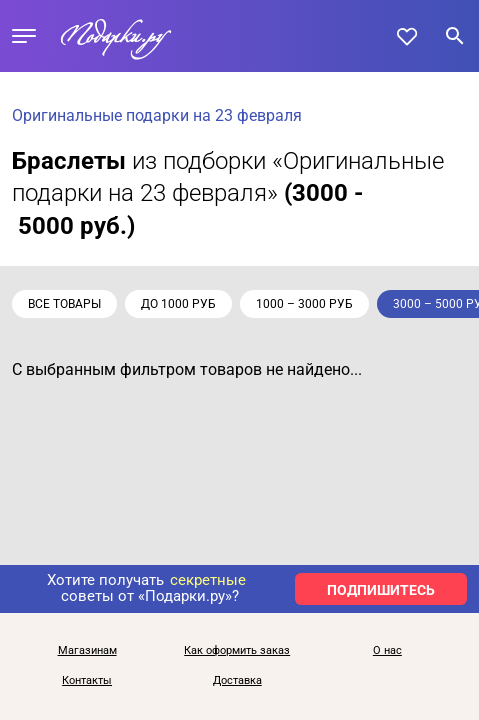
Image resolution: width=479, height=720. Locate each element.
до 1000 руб (178, 304)
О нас (387, 651)
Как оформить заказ (237, 651)
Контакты (87, 681)
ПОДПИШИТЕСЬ (381, 590)
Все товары (64, 304)
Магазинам (87, 651)
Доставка (237, 681)
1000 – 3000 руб (304, 304)
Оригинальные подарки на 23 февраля (157, 115)
